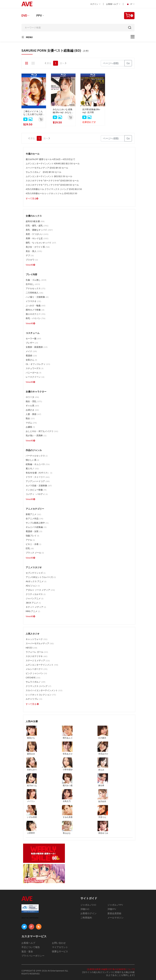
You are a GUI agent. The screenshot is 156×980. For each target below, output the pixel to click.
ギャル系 (32, 406)
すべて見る (32, 199)
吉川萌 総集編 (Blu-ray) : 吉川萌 (91, 111)
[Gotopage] (113, 63)
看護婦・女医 (34, 531)
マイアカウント (60, 947)
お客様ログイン (88, 913)
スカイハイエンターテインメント (44, 690)
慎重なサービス (60, 951)
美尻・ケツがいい (37, 234)
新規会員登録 (114, 913)
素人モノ (32, 468)
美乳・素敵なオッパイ (39, 230)
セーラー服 (33, 339)
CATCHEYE (33, 678)
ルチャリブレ (34, 699)
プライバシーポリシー (33, 956)
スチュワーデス (35, 368)
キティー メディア (36, 607)
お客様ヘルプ (113, 4)
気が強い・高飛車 (36, 436)
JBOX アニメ (33, 603)
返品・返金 (27, 951)
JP (130, 4)
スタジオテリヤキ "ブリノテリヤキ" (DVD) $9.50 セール (52, 185)
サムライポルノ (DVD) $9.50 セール (44, 172)
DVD (24, 16)
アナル (30, 540)
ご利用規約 (86, 918)
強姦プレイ (32, 536)
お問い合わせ (59, 943)
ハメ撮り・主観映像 (37, 297)
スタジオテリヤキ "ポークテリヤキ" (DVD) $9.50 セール (52, 181)
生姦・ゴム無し (36, 280)
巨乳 (30, 548)
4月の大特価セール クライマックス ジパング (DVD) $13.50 (54, 189)
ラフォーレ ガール (37, 652)
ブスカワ (32, 260)
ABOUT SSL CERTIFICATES (30, 918)
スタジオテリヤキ (37, 656)
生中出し (33, 284)
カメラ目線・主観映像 (39, 486)
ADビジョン (33, 586)
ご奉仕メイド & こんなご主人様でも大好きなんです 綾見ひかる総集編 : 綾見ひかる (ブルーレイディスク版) (34, 113)
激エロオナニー (36, 314)
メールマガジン (116, 918)
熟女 (30, 418)
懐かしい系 (32, 460)
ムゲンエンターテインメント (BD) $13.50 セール (49, 176)
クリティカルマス (36, 594)
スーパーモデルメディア (40, 643)
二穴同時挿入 (34, 293)
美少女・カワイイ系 (38, 247)
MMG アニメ (33, 611)
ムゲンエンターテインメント (42, 665)
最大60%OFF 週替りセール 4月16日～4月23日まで (50, 159)
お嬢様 (30, 427)
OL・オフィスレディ (38, 364)
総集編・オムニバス (38, 464)
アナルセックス (36, 288)
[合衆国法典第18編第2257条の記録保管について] (111, 969)
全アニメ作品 (34, 519)
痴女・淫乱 (34, 401)
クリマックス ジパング (39, 686)
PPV (39, 16)
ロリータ (32, 397)
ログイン (95, 4)
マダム (31, 423)
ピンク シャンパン (36, 673)
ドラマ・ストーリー (38, 477)
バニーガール (34, 373)
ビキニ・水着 (34, 544)
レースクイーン (35, 377)
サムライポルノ (36, 682)
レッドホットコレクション (41, 695)
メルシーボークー (37, 669)
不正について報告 (31, 947)
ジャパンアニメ (35, 598)
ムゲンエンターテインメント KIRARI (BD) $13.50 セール (53, 164)
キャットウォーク (37, 639)
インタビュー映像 (36, 490)
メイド (31, 351)
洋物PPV (112, 909)
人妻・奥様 (33, 414)
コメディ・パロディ (37, 494)
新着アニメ (33, 514)
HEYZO (31, 648)
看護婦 (31, 356)
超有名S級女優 (35, 221)
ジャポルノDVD (88, 905)
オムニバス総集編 (36, 527)
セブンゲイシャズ (36, 573)
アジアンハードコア (38, 481)
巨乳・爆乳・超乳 (37, 226)
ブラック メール (35, 553)
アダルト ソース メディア (40, 590)
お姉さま (32, 410)
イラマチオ (33, 301)
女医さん (31, 360)
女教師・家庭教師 (37, 347)
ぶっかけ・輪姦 (36, 306)
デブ (30, 255)
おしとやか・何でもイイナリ (42, 431)
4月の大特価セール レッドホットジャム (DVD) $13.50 (51, 193)
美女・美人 (34, 251)
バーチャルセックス (37, 456)
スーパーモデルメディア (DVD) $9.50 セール (47, 168)
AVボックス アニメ (36, 581)
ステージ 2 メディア (38, 661)
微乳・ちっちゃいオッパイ (41, 243)
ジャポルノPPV (115, 905)
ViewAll (30, 265)
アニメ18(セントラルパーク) (41, 577)
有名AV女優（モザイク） (39, 473)
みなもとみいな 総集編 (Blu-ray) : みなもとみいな (63, 111)
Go (128, 63)
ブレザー (32, 343)
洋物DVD (85, 909)
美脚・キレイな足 (37, 238)
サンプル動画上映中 (37, 523)
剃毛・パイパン (36, 318)
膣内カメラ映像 (35, 310)
